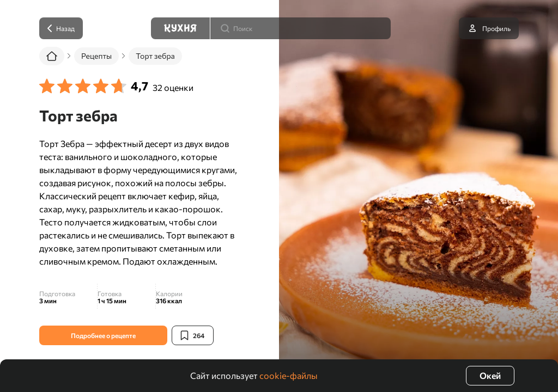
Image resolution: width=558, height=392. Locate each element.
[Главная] (52, 56)
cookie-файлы (289, 375)
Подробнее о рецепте (103, 335)
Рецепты (96, 56)
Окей (490, 375)
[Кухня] (180, 28)
